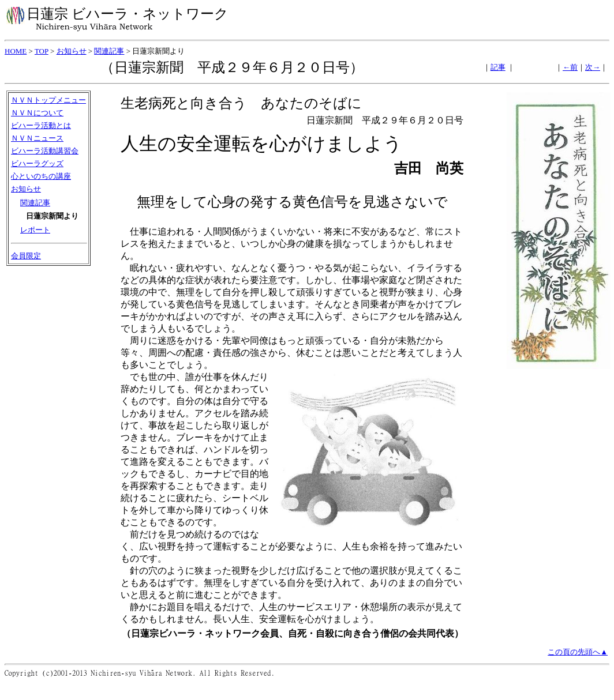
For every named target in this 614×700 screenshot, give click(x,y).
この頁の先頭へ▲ (578, 652)
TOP (42, 51)
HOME (16, 51)
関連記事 (109, 51)
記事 (498, 67)
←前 (570, 67)
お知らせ (72, 51)
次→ (593, 67)
